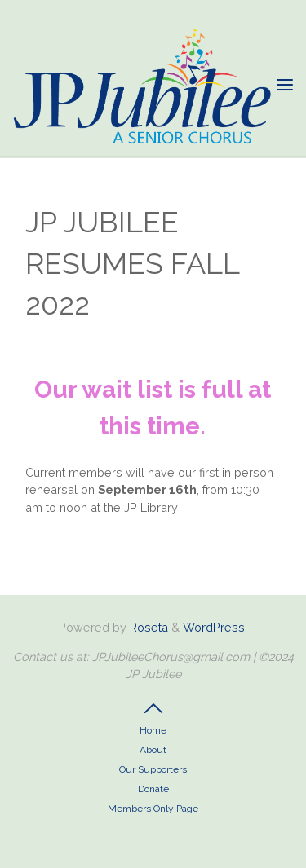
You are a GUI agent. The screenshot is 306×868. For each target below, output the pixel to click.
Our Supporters (153, 769)
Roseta (147, 627)
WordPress (214, 627)
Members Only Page (153, 809)
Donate (153, 789)
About (153, 750)
